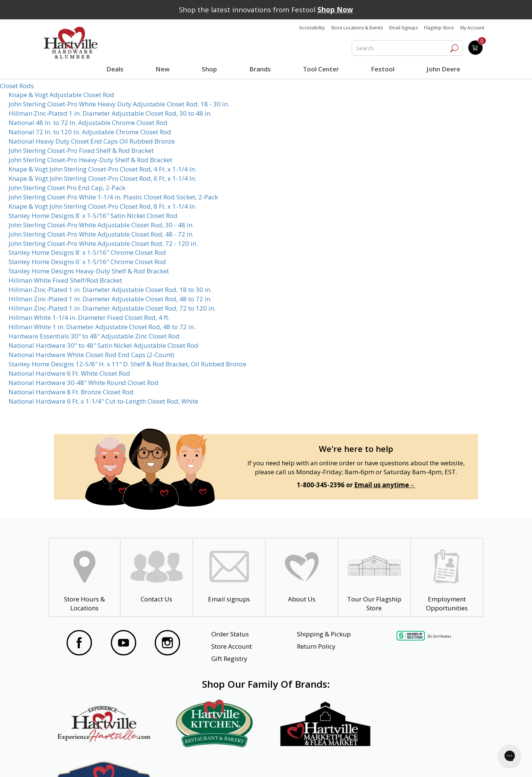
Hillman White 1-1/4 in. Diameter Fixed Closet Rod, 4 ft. (89, 317)
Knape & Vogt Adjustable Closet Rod (61, 95)
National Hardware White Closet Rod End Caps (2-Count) (91, 355)
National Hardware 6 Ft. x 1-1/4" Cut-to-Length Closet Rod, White (103, 401)
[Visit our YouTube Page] (124, 644)
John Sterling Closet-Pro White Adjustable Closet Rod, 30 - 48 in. (101, 225)
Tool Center (321, 69)
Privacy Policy (169, 761)
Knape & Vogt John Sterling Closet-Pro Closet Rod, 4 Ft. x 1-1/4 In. (102, 169)
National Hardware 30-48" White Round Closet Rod (84, 383)
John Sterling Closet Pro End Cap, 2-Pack (67, 188)
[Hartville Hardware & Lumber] (71, 43)
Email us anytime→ (385, 485)
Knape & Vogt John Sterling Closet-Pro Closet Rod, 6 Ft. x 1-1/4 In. (102, 178)
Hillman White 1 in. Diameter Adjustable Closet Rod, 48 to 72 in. (102, 327)
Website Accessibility (95, 761)
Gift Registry (229, 659)
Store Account (232, 646)
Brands (260, 69)
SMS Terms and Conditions (430, 761)
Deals (116, 70)
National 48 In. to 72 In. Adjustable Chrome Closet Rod (88, 123)
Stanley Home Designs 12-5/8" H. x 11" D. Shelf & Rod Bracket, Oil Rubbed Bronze (127, 364)
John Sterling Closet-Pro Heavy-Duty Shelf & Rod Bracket (90, 160)
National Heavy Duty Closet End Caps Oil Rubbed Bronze (92, 141)
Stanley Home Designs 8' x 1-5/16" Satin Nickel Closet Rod (93, 216)
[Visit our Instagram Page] (167, 644)
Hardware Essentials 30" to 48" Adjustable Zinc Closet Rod (94, 336)
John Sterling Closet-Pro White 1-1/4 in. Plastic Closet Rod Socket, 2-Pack (113, 197)
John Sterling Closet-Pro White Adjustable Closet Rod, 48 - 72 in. (101, 234)
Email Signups (403, 28)
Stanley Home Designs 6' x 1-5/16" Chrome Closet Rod (87, 262)
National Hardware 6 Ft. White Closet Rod (69, 373)
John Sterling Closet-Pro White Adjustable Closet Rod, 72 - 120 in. (103, 243)
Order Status (230, 634)
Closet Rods (17, 86)
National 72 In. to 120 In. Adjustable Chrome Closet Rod (90, 132)
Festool (383, 69)
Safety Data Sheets (243, 761)
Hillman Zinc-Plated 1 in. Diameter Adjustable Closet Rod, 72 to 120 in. (112, 308)
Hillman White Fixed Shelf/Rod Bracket (65, 280)
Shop (211, 70)
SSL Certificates (439, 636)
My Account (472, 28)
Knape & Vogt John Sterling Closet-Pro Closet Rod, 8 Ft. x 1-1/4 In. (102, 206)
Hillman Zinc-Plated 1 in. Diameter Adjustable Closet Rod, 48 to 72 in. (110, 299)
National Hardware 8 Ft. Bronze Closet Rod (71, 392)
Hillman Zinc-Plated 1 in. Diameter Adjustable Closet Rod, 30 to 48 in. (110, 113)
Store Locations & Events (357, 28)
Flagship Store (439, 28)
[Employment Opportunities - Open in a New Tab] (447, 577)
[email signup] (229, 577)
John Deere (443, 69)
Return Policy (316, 646)
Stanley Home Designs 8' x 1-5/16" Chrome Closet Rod (87, 252)
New (163, 69)
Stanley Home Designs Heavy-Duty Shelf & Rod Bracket (89, 271)
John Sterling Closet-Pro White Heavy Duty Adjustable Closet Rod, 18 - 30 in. (119, 104)
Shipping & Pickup (324, 634)
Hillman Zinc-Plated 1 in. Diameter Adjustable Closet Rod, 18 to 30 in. (110, 290)
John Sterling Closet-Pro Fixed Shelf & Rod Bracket (81, 150)
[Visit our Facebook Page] (79, 644)
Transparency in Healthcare (333, 761)
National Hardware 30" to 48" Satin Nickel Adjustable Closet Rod (103, 345)
